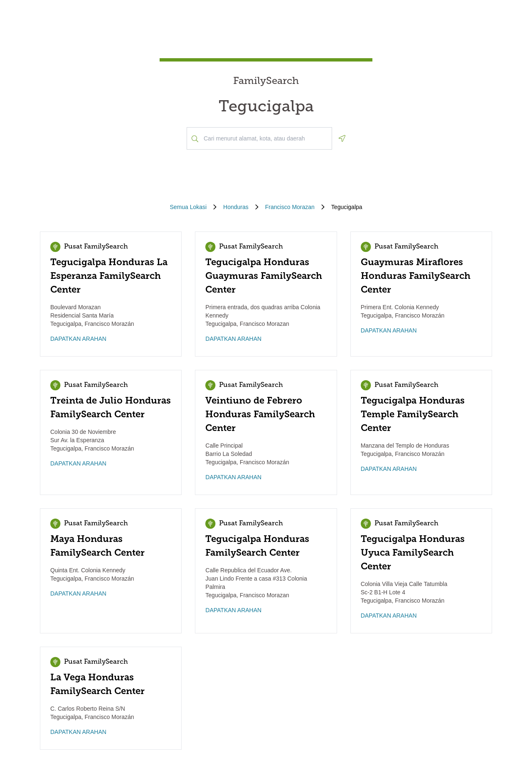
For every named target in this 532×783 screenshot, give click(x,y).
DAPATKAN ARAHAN (78, 339)
